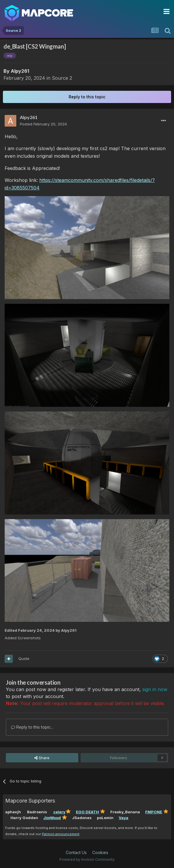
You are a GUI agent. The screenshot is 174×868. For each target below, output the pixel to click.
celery (59, 812)
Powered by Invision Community (87, 859)
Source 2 (62, 78)
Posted (43, 124)
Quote (24, 658)
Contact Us (76, 852)
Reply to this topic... (32, 727)
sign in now (155, 689)
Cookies (100, 852)
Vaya (124, 818)
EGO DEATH (87, 812)
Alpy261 (20, 71)
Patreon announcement (61, 834)
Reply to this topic (87, 97)
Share (42, 758)
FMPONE (154, 812)
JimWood (52, 818)
